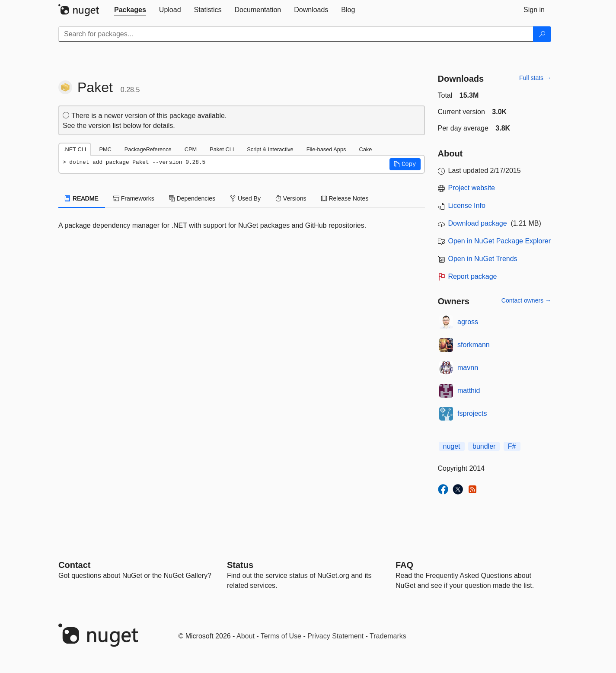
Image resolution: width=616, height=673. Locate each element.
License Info (467, 206)
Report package (473, 276)
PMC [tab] (105, 149)
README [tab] (82, 198)
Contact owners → (526, 300)
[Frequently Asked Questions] (404, 565)
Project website (472, 188)
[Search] (542, 34)
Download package (478, 223)
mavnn (468, 368)
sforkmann (474, 345)
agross (468, 322)
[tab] (130, 10)
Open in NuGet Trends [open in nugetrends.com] (483, 259)
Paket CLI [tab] (222, 149)
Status (240, 565)
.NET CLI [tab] (75, 149)
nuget (452, 446)
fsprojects (472, 413)
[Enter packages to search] (296, 34)
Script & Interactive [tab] (270, 149)
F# (512, 446)
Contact (74, 565)
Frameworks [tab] (134, 198)
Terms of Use (281, 636)
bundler (484, 446)
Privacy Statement (335, 636)
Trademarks (388, 636)
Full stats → (535, 78)
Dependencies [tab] (192, 198)
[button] (405, 164)
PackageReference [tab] (148, 149)
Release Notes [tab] (345, 198)
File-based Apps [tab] (326, 149)
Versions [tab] (291, 198)
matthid (469, 391)
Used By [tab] (245, 198)
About (246, 636)
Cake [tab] (365, 149)
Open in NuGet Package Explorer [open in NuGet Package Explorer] (500, 241)
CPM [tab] (191, 149)
